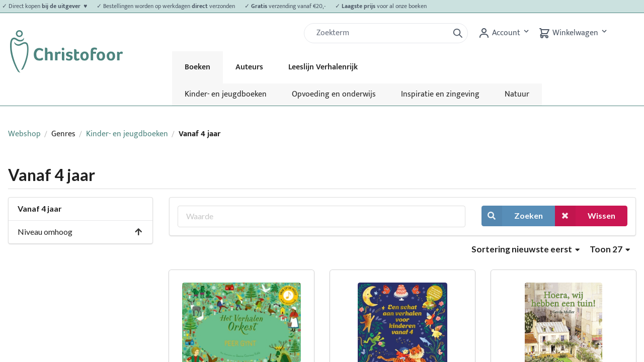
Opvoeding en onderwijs (334, 94)
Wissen (585, 216)
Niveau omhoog (80, 232)
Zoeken (512, 216)
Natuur (517, 94)
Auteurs (249, 67)
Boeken (197, 67)
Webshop (24, 134)
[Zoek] (380, 33)
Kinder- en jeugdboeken (226, 94)
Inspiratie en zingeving (440, 94)
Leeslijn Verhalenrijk (323, 67)
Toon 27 (610, 249)
